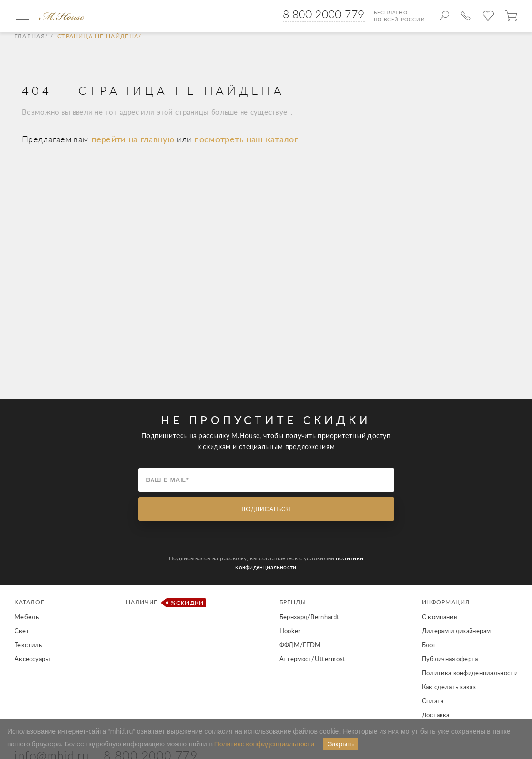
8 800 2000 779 (324, 14)
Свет (22, 631)
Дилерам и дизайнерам (456, 631)
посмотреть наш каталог (246, 139)
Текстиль (28, 645)
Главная (30, 36)
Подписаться (266, 509)
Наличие (164, 603)
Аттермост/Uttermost (312, 659)
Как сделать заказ (449, 687)
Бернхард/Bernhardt (309, 617)
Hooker (290, 631)
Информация (446, 602)
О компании (439, 617)
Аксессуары (32, 659)
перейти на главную (134, 139)
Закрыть (341, 744)
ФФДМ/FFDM (300, 645)
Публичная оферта (450, 659)
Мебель (27, 617)
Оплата (433, 701)
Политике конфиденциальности (264, 744)
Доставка (435, 715)
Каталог (29, 602)
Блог (429, 645)
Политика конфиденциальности (470, 673)
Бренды (293, 602)
